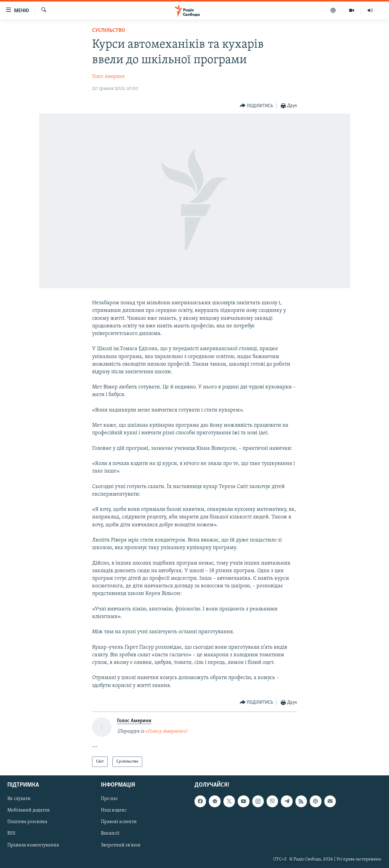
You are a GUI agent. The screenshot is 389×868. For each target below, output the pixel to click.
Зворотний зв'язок (121, 845)
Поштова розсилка (27, 822)
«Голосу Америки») (166, 731)
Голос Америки (108, 77)
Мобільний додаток (29, 811)
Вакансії (110, 834)
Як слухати (19, 799)
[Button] (256, 106)
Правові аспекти (119, 822)
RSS (11, 834)
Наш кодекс (114, 811)
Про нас (109, 799)
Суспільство (109, 31)
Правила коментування (33, 845)
